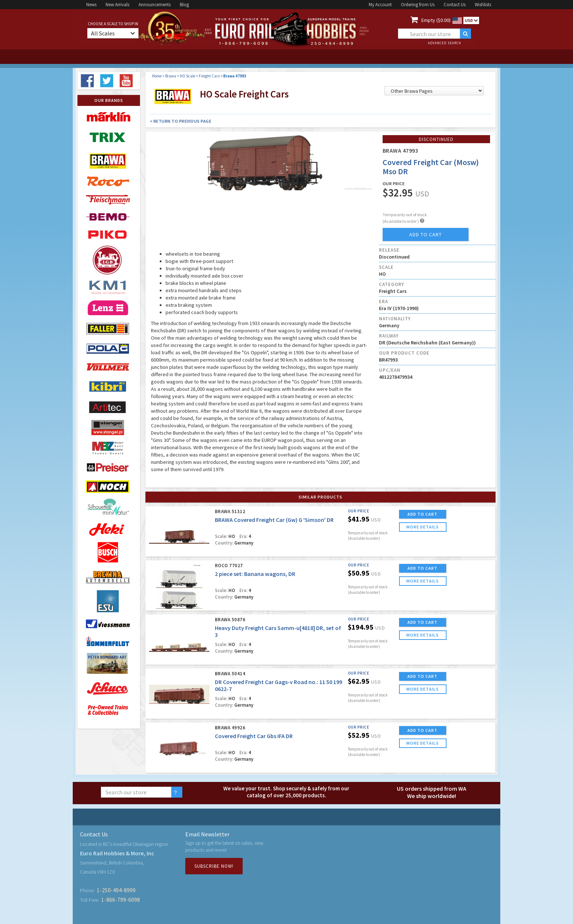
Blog (184, 5)
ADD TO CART (422, 514)
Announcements (155, 5)
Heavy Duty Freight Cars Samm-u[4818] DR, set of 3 (278, 631)
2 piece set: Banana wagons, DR (255, 574)
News (91, 5)
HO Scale (187, 76)
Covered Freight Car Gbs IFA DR (254, 736)
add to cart (426, 234)
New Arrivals (117, 5)
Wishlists (483, 5)
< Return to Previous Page (181, 121)
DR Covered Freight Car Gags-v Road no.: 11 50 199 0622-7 (278, 685)
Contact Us (455, 5)
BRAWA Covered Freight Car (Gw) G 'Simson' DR (274, 520)
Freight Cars (209, 76)
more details (423, 527)
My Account (380, 5)
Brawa (171, 76)
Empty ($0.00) (436, 20)
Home (157, 76)
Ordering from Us (418, 5)
